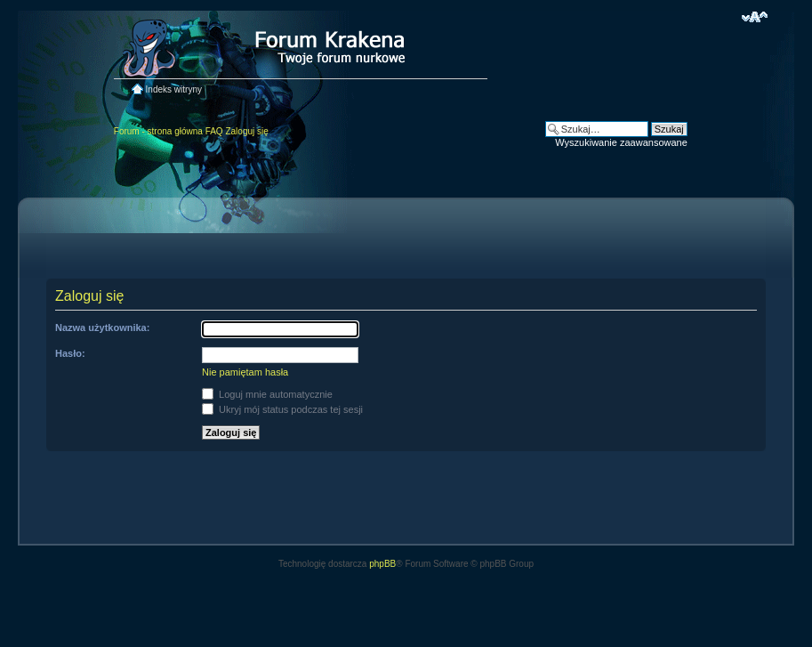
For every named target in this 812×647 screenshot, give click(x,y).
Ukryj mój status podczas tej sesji (282, 409)
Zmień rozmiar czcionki (755, 17)
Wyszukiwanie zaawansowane (621, 142)
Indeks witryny (174, 89)
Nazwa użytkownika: (102, 328)
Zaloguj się (246, 131)
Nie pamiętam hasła (245, 372)
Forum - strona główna (158, 131)
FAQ (214, 131)
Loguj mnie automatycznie (267, 394)
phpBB (382, 564)
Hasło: (70, 353)
